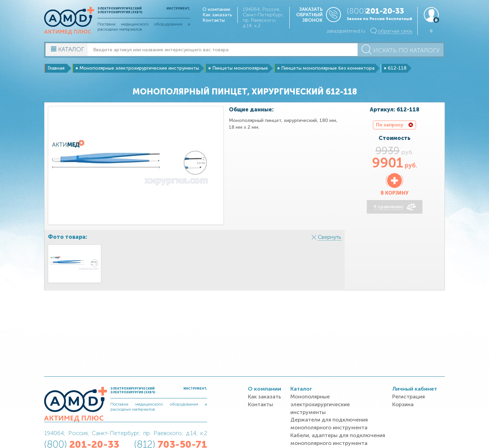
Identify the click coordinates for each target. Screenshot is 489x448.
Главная (56, 68)
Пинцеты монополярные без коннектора (328, 68)
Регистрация (409, 397)
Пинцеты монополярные (240, 68)
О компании (216, 9)
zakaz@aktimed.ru (346, 31)
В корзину (395, 193)
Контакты (214, 20)
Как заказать (217, 15)
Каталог (301, 389)
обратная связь (395, 31)
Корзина (403, 404)
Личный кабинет (415, 389)
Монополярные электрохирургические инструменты (139, 68)
